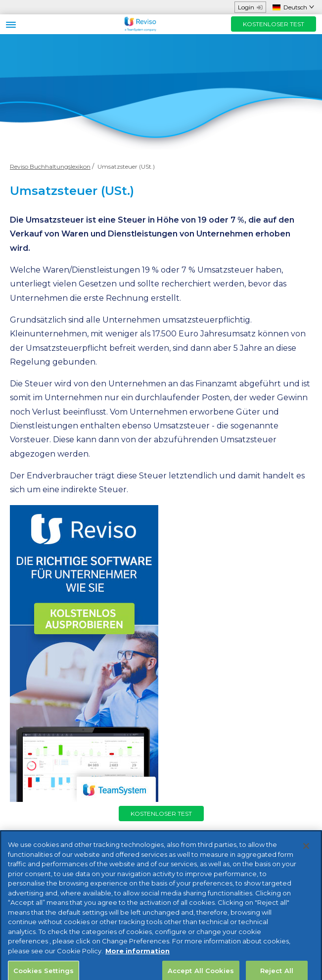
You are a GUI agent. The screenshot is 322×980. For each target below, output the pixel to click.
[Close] (306, 851)
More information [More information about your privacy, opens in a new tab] (138, 956)
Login (250, 7)
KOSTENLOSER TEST (274, 24)
